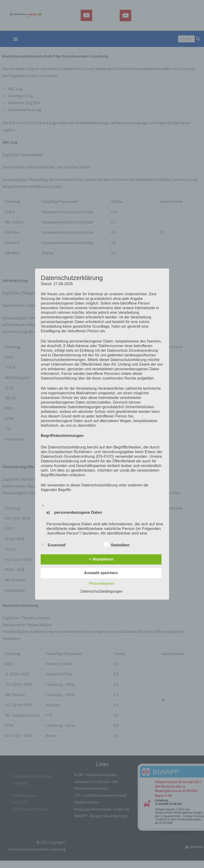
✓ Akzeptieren (101, 559)
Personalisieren (101, 583)
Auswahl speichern (101, 573)
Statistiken (117, 544)
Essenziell (53, 544)
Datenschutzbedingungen (102, 591)
